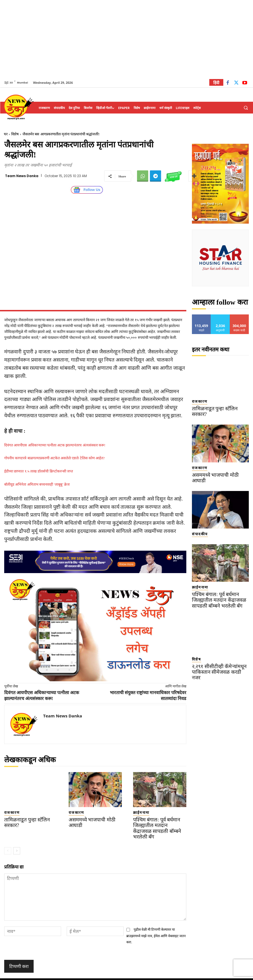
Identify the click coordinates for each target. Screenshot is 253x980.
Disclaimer (166, 975)
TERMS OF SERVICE (112, 975)
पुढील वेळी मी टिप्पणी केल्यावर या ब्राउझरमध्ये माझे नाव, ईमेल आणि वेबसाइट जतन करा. (156, 927)
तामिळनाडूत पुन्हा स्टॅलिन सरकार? (28, 818)
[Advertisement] (127, 39)
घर (6, 134)
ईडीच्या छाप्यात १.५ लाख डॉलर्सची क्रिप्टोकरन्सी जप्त (39, 471)
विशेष (15, 134)
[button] (246, 108)
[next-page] (17, 842)
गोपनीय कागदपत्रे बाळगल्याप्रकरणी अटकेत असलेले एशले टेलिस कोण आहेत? (54, 458)
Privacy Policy (142, 975)
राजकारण (10, 812)
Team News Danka (22, 176)
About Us (187, 975)
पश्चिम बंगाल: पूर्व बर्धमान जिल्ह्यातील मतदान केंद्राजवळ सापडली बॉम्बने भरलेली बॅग (154, 823)
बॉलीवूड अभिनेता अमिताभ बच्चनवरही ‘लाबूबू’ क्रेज (37, 484)
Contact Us (208, 975)
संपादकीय (197, 519)
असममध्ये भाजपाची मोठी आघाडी (92, 818)
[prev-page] (8, 842)
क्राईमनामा (138, 812)
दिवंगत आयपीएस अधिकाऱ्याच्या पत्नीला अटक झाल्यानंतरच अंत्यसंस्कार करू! (55, 445)
